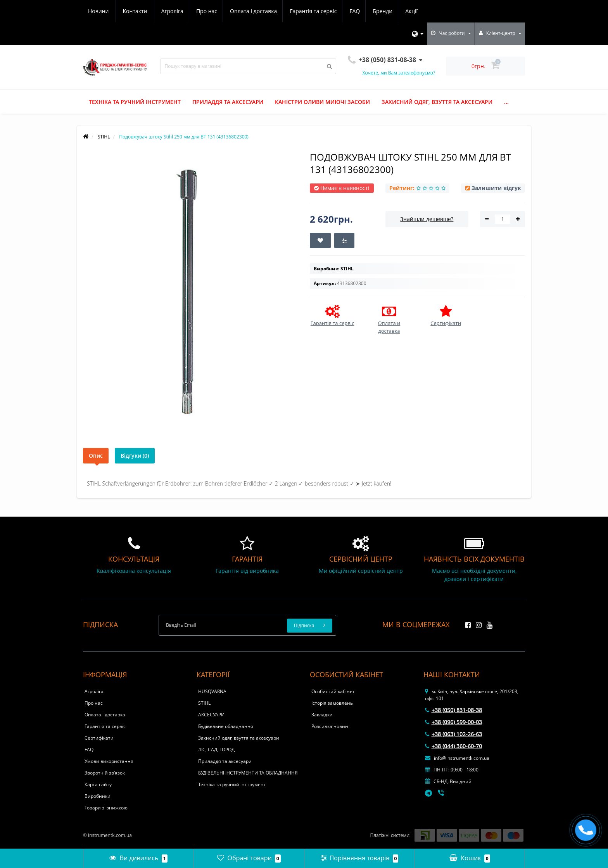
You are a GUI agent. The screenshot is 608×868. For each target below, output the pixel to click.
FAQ (286, 11)
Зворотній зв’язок (105, 773)
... (506, 102)
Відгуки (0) (135, 456)
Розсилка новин (330, 726)
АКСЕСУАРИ (211, 715)
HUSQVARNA (212, 691)
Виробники (98, 796)
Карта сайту (98, 784)
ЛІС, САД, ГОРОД (216, 750)
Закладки (322, 715)
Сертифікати (99, 738)
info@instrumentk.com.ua (457, 758)
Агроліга (99, 11)
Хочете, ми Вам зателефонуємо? (399, 73)
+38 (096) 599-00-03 (453, 722)
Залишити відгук (496, 188)
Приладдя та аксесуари (228, 102)
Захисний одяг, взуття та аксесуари (437, 102)
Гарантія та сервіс (244, 11)
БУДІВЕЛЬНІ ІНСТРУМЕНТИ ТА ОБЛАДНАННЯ (248, 773)
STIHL (204, 703)
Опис (96, 456)
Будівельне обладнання (226, 726)
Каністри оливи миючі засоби (322, 102)
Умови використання (109, 761)
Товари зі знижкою (106, 808)
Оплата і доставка (183, 11)
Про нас (135, 11)
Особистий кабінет (333, 691)
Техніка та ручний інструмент (135, 102)
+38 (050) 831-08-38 (453, 710)
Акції (345, 11)
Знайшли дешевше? (427, 219)
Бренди (315, 11)
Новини (376, 11)
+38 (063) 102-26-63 (453, 734)
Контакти (413, 11)
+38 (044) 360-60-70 (453, 746)
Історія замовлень (332, 703)
